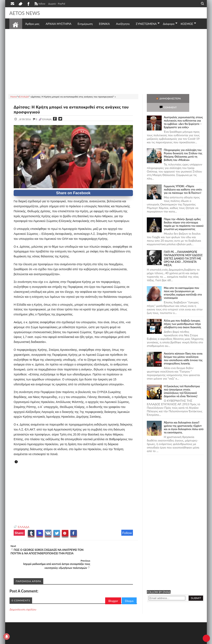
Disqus (129, 589)
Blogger (113, 589)
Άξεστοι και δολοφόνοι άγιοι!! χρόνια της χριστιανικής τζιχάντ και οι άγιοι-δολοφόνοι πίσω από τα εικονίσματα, (184, 418)
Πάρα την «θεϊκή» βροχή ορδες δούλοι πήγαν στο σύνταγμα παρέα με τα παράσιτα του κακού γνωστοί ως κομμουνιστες (184, 215)
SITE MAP (68, 640)
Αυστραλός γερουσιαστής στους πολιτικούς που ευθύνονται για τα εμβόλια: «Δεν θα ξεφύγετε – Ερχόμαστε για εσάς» (183, 113)
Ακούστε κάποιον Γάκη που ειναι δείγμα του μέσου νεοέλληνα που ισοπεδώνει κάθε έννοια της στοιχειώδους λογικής (183, 350)
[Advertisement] (106, 61)
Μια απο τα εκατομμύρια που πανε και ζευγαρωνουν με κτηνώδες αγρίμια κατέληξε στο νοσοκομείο (183, 284)
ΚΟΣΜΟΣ (187, 24)
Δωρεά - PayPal (57, 4)
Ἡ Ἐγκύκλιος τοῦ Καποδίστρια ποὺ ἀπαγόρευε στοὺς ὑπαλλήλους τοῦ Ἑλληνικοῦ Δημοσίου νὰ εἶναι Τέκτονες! (182, 382)
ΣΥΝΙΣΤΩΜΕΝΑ (146, 24)
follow (39, 4)
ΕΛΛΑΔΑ (23, 527)
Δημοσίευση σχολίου (23, 598)
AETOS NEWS (26, 13)
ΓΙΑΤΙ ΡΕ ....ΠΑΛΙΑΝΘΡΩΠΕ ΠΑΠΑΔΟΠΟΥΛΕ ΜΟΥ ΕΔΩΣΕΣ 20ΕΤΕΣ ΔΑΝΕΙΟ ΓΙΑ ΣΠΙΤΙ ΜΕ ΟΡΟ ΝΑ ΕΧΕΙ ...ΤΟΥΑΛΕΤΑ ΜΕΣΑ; (183, 250)
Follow (127, 533)
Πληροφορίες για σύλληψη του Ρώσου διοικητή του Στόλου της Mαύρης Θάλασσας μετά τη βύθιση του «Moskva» (183, 146)
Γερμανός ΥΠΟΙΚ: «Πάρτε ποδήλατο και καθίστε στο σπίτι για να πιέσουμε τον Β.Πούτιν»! (183, 181)
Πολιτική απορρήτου (87, 640)
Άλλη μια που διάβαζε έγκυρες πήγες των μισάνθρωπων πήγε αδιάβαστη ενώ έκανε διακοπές (182, 315)
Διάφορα (169, 24)
